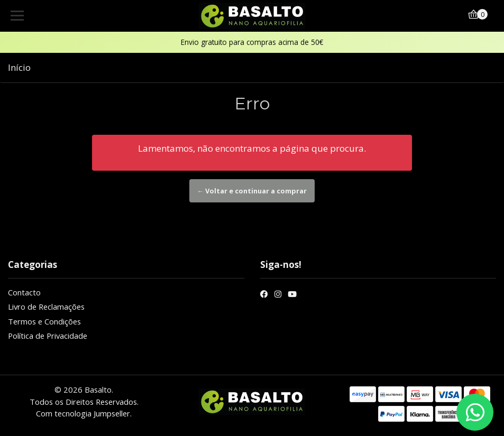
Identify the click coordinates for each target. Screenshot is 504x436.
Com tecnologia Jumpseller (83, 413)
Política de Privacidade (48, 336)
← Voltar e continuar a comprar (252, 191)
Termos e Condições (44, 321)
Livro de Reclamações (46, 307)
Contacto (24, 292)
